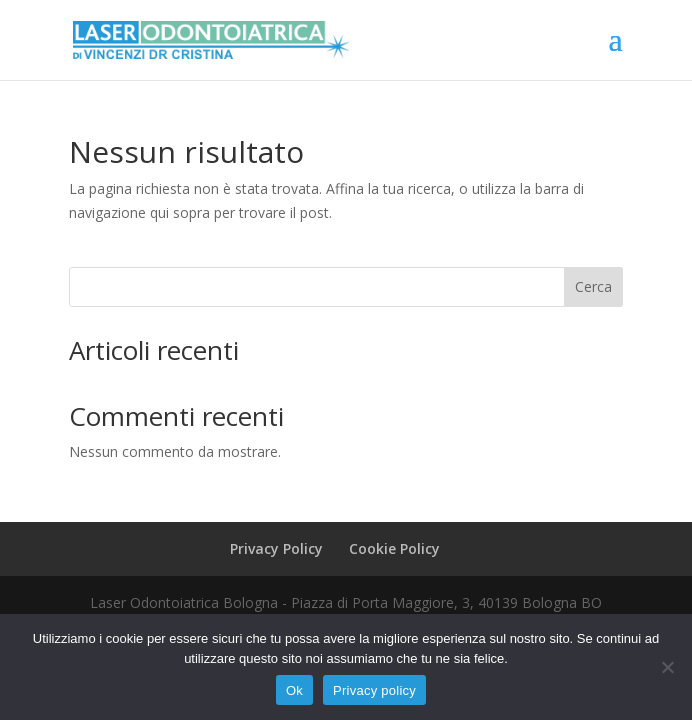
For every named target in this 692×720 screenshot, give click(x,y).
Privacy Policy (276, 548)
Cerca (593, 286)
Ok (294, 690)
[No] (667, 667)
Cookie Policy (394, 548)
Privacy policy (374, 690)
